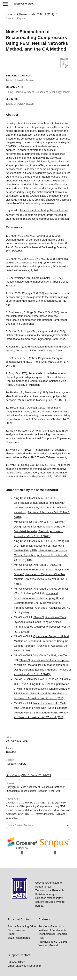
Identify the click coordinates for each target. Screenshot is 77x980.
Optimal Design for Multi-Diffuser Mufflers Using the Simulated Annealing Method (39, 527)
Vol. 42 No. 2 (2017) (43, 14)
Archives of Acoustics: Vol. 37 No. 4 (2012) (39, 717)
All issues (22, 14)
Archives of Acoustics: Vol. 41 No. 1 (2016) (39, 698)
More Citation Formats (21, 825)
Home (9, 14)
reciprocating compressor (38, 219)
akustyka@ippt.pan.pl (29, 966)
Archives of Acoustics (27, 4)
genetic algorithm (35, 215)
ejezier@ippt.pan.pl (19, 938)
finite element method (33, 210)
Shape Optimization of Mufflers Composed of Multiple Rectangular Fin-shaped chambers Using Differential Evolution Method (42, 665)
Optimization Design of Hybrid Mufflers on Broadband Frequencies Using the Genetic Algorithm (41, 641)
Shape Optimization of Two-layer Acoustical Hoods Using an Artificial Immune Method (40, 622)
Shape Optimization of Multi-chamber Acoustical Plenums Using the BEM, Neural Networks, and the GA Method (42, 689)
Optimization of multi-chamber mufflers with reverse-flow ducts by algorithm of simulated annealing (40, 507)
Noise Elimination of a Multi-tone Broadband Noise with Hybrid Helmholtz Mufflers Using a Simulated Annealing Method (41, 708)
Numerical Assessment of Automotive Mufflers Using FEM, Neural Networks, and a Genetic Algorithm (40, 550)
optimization (62, 219)
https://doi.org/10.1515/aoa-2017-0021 (28, 775)
